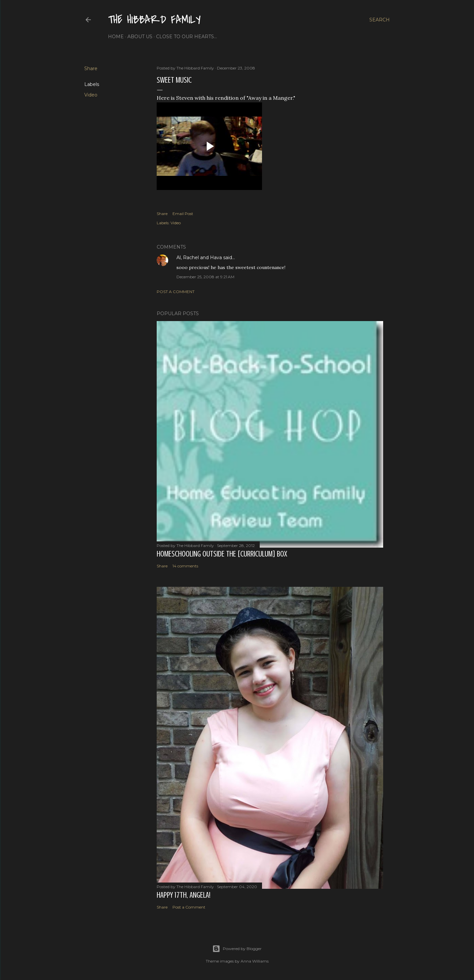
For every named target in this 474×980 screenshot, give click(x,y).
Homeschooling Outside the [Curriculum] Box (222, 554)
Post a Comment (176, 292)
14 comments (185, 566)
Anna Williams (255, 961)
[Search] (380, 20)
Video (91, 95)
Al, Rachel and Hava (199, 258)
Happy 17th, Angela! (184, 895)
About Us (140, 37)
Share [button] (91, 68)
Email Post (183, 214)
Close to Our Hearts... (186, 37)
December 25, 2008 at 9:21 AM (205, 277)
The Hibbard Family (154, 20)
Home (116, 37)
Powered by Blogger (237, 949)
